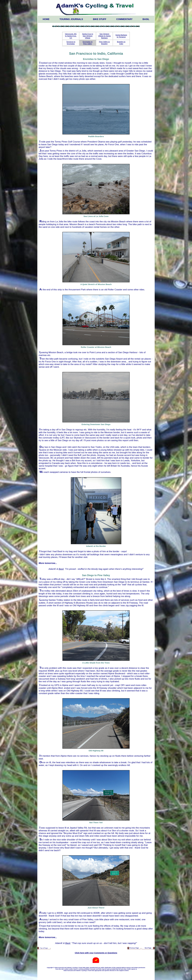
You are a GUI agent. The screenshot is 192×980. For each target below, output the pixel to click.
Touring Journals (71, 19)
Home (46, 19)
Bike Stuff (100, 19)
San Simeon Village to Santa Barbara (104, 36)
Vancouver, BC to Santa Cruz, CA (71, 36)
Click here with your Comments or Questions (96, 953)
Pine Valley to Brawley (104, 43)
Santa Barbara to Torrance (121, 36)
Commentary (124, 19)
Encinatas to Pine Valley (88, 43)
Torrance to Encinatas (71, 43)
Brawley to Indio (121, 43)
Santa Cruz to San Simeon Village (88, 36)
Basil (146, 19)
